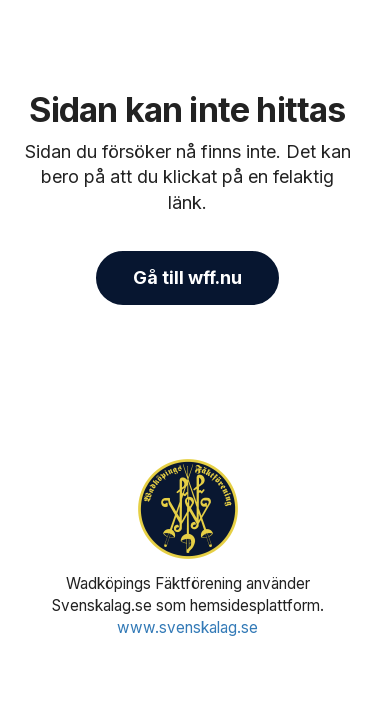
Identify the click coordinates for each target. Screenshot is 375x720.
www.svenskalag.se (187, 627)
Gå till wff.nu (187, 277)
